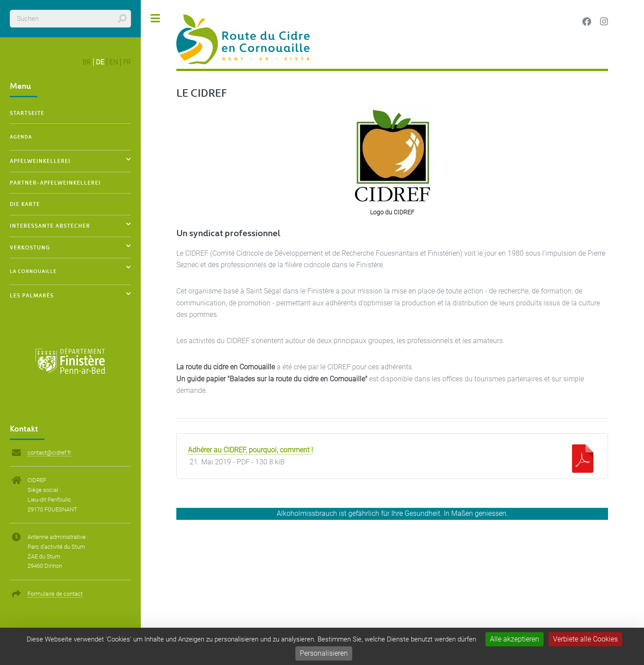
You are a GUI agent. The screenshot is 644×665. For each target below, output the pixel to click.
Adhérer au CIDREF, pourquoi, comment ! (250, 450)
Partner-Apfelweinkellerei (55, 182)
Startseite (27, 113)
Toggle (155, 18)
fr (127, 62)
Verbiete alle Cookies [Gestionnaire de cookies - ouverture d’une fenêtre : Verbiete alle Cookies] (585, 639)
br (87, 62)
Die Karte (25, 204)
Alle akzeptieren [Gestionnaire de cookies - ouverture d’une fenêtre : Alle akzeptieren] (515, 639)
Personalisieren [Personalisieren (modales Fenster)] (324, 653)
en (114, 62)
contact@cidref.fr (49, 453)
